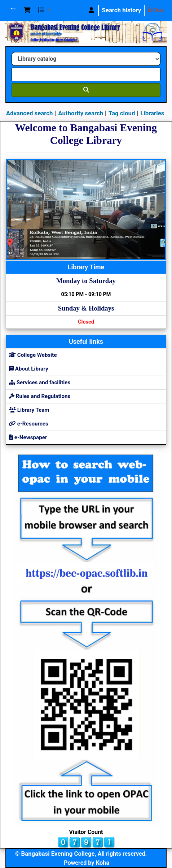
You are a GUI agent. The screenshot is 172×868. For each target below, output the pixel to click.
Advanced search (30, 113)
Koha (102, 863)
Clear (155, 10)
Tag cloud (122, 113)
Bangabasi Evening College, (59, 854)
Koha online (13, 10)
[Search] (86, 90)
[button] (27, 10)
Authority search (81, 113)
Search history (121, 10)
